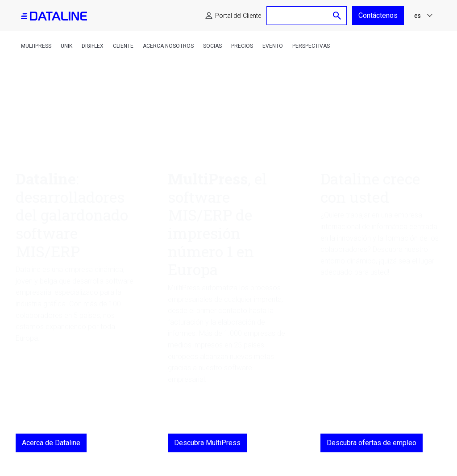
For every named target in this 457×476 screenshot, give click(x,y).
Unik (66, 46)
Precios (242, 46)
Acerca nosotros (168, 46)
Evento (273, 46)
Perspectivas (311, 46)
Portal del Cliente (238, 16)
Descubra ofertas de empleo (372, 443)
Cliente (123, 46)
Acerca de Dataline (51, 443)
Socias (212, 46)
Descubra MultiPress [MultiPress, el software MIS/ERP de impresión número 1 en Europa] (207, 443)
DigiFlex (93, 46)
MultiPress (36, 46)
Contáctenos (378, 15)
